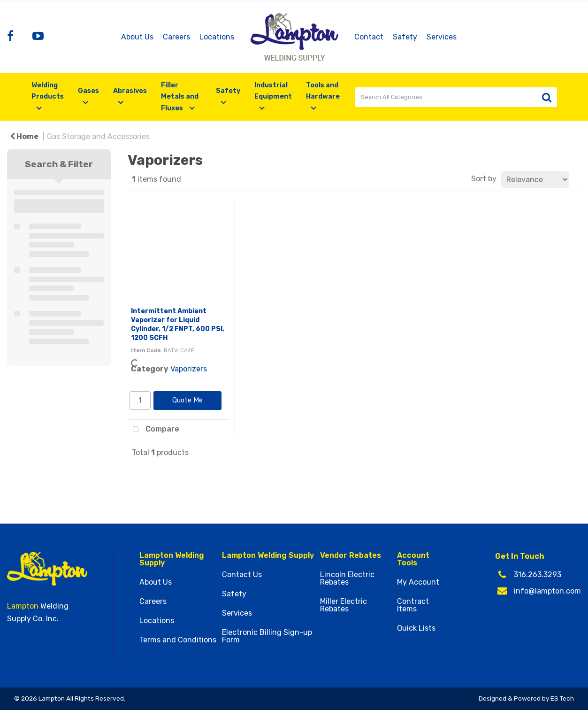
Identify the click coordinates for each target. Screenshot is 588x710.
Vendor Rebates (351, 556)
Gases (88, 91)
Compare (154, 430)
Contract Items (413, 605)
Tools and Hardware (323, 91)
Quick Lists (416, 628)
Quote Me (187, 400)
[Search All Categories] (456, 97)
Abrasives (130, 91)
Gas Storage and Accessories (98, 136)
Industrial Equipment (273, 91)
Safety (405, 37)
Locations (217, 37)
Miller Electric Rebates (344, 605)
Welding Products (48, 91)
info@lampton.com (547, 591)
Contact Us (242, 575)
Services (442, 37)
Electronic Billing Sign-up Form (267, 636)
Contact (369, 37)
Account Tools (413, 559)
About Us (137, 37)
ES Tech (562, 698)
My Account (418, 582)
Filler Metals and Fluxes (180, 97)
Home (24, 136)
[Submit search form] (547, 97)
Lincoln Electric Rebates (347, 579)
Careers (176, 37)
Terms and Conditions (178, 640)
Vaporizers (189, 369)
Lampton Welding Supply (172, 559)
